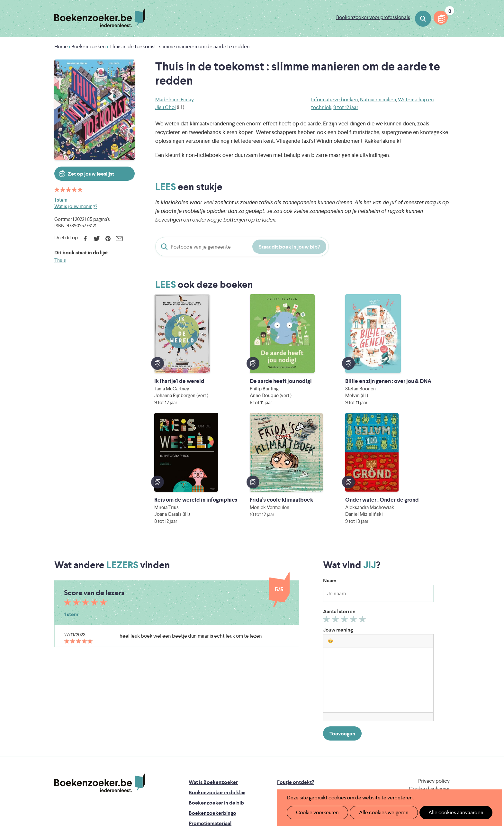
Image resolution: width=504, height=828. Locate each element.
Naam (330, 475)
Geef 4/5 (354, 515)
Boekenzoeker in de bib (216, 698)
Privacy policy (434, 676)
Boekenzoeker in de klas (217, 687)
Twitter (97, 239)
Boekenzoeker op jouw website (314, 687)
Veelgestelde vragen (212, 728)
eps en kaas (352, 775)
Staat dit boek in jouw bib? (289, 247)
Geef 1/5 (327, 515)
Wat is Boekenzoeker (213, 677)
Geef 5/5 (363, 515)
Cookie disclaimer (429, 683)
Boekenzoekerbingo (212, 708)
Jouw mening (338, 525)
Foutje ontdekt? (296, 677)
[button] (330, 536)
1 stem (61, 200)
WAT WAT (247, 766)
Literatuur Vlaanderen (419, 748)
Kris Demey (293, 775)
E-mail (119, 239)
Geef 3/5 (345, 515)
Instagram (444, 704)
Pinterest (108, 239)
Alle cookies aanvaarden (445, 812)
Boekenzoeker (100, 18)
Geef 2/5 (336, 515)
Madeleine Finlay (175, 100)
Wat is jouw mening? (76, 206)
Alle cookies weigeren (377, 812)
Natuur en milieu (378, 100)
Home (61, 46)
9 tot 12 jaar (346, 107)
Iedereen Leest (282, 748)
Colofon (287, 708)
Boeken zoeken (423, 19)
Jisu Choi (166, 107)
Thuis (60, 260)
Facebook (85, 239)
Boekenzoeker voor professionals (373, 17)
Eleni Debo (237, 775)
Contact (287, 718)
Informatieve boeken (335, 100)
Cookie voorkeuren (315, 812)
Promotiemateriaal (210, 718)
